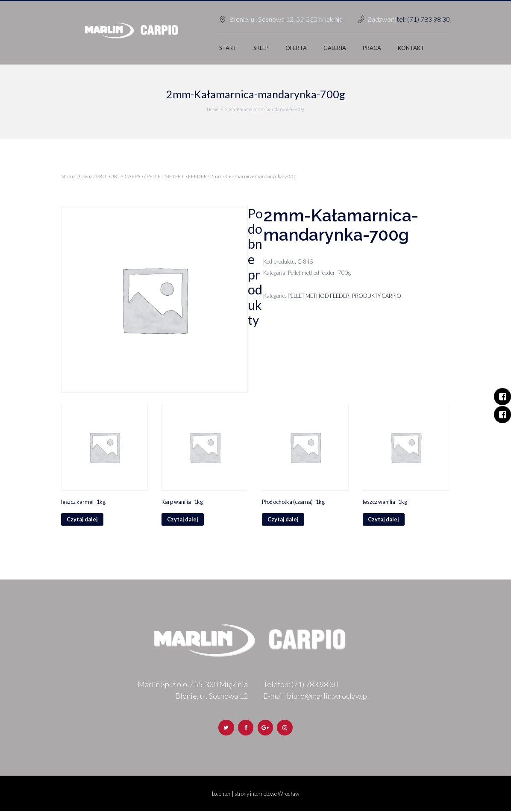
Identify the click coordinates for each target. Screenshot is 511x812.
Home (213, 109)
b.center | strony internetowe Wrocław (256, 794)
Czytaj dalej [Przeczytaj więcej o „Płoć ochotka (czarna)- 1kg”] (283, 520)
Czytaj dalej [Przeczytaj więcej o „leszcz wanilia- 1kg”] (384, 520)
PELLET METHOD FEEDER (177, 176)
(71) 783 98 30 (315, 685)
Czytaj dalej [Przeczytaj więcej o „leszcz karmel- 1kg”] (82, 520)
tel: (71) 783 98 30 (423, 19)
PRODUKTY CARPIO (120, 176)
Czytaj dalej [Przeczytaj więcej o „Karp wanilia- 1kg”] (183, 520)
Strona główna (77, 176)
